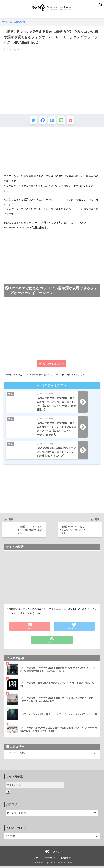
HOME (52, 854)
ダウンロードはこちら (51, 365)
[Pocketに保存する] (72, 121)
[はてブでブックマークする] (52, 121)
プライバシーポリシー (45, 860)
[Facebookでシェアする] (42, 121)
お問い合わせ (64, 860)
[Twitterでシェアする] (32, 121)
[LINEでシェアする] (62, 121)
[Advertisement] (52, 152)
